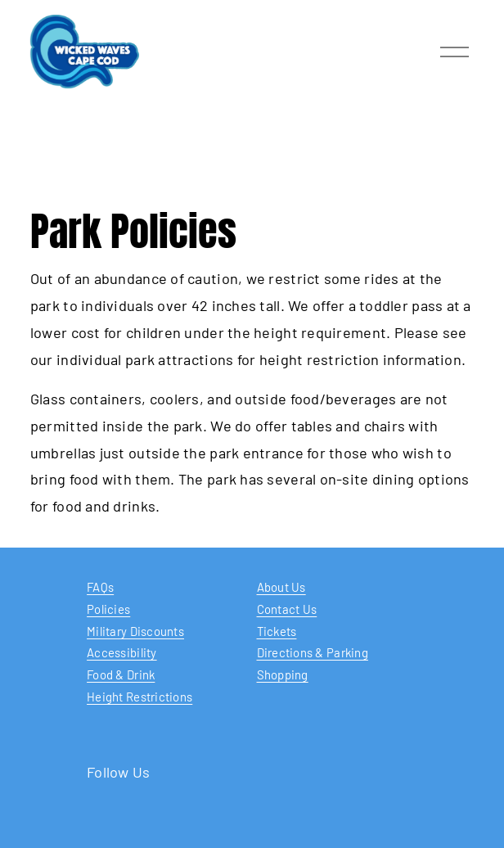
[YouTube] (203, 825)
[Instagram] (301, 825)
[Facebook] (252, 825)
